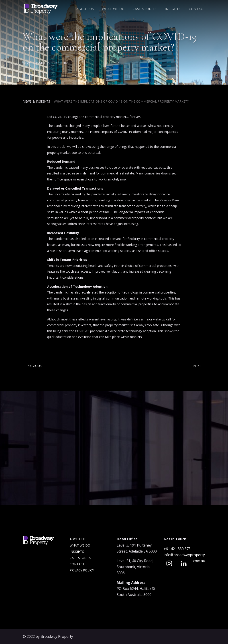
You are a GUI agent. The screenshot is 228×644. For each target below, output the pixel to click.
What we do (80, 545)
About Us (85, 9)
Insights (173, 9)
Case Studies (145, 9)
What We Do (113, 9)
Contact (197, 9)
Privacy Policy (82, 570)
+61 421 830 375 (178, 549)
